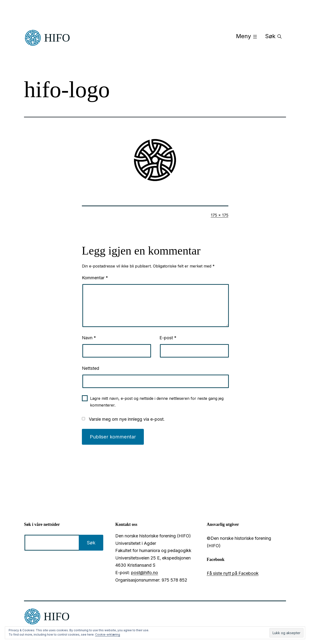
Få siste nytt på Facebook (233, 573)
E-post (168, 338)
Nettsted (91, 368)
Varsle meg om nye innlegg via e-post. (127, 419)
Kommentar (95, 278)
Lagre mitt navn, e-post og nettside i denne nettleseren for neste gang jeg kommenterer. (157, 402)
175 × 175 (220, 215)
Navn (89, 338)
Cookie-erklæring (108, 635)
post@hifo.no (145, 573)
